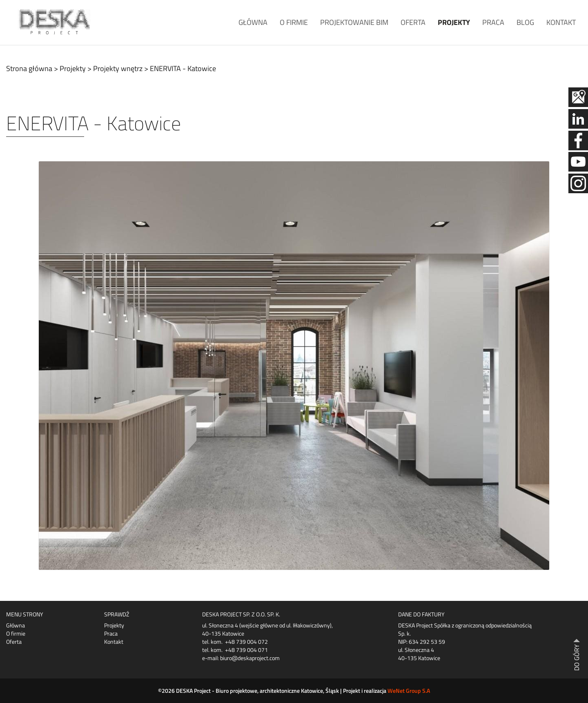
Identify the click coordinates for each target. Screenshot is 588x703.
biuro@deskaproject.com (250, 658)
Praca (493, 22)
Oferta (413, 22)
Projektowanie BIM (354, 22)
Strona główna (29, 68)
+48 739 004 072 (246, 642)
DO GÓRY (577, 657)
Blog (525, 22)
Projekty (454, 22)
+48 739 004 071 (246, 650)
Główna (253, 22)
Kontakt (561, 22)
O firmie (294, 22)
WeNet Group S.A (409, 691)
